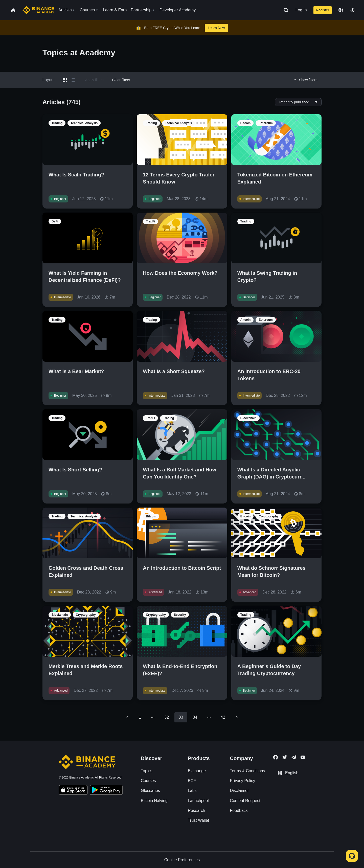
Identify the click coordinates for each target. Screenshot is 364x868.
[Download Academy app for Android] (106, 791)
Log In (301, 10)
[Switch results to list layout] (73, 80)
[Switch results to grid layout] (65, 80)
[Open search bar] (284, 10)
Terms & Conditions (248, 771)
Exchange (197, 771)
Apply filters (94, 80)
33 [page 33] (181, 717)
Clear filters (121, 80)
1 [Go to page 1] (140, 717)
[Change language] (341, 10)
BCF (192, 781)
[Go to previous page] (127, 717)
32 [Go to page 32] (167, 717)
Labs (192, 791)
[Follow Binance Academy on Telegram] (294, 757)
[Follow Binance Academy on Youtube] (303, 757)
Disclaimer (240, 791)
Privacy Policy (243, 781)
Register (323, 10)
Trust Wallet (198, 820)
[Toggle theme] (352, 10)
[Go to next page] (237, 717)
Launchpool (198, 801)
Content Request (245, 801)
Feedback (239, 810)
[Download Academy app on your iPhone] (73, 791)
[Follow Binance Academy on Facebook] (276, 757)
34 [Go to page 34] (195, 717)
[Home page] (38, 10)
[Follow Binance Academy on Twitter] (285, 757)
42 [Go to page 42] (223, 717)
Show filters (305, 80)
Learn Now (216, 28)
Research (196, 810)
